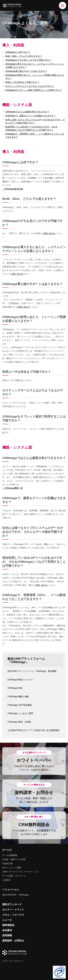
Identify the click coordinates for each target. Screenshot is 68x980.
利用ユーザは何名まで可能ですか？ (22, 82)
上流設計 (7, 880)
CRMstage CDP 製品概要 (20, 705)
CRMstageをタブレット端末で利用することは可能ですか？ (34, 90)
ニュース (7, 920)
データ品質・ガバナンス (14, 876)
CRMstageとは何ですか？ (18, 52)
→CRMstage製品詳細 (13, 189)
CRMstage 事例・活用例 (19, 722)
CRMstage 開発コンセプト (20, 680)
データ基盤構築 (10, 855)
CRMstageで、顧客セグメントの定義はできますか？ (31, 116)
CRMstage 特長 (15, 688)
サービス (7, 850)
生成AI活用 (8, 863)
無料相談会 (8, 925)
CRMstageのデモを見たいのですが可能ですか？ (28, 60)
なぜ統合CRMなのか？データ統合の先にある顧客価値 (33, 730)
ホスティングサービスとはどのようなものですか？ (30, 86)
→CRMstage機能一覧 (13, 488)
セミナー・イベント (13, 910)
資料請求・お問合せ (13, 941)
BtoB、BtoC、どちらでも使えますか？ (24, 56)
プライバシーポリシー (13, 961)
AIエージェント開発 (12, 868)
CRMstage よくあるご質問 (20, 713)
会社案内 (7, 930)
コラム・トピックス (13, 915)
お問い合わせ (49, 233)
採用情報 (7, 935)
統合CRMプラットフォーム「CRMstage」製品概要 (32, 671)
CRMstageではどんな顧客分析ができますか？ (27, 112)
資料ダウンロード (12, 904)
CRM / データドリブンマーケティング (20, 872)
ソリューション (11, 890)
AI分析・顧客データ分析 (14, 859)
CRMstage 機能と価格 (18, 696)
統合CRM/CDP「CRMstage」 (16, 895)
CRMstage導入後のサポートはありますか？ (26, 71)
